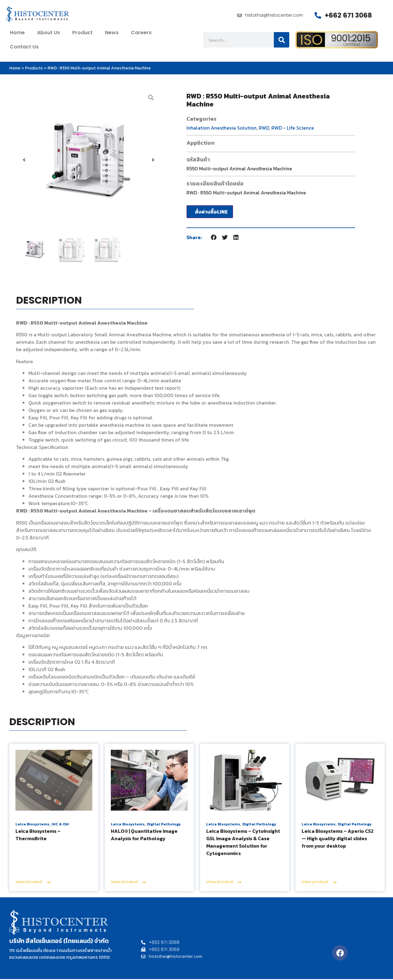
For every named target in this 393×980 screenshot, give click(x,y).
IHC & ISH (60, 825)
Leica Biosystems (32, 825)
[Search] (282, 41)
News (112, 33)
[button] (24, 160)
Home (15, 69)
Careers (141, 33)
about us (48, 33)
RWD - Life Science (293, 128)
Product (82, 33)
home (17, 33)
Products (34, 69)
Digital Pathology (164, 825)
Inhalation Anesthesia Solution (222, 128)
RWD (264, 128)
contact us (24, 48)
